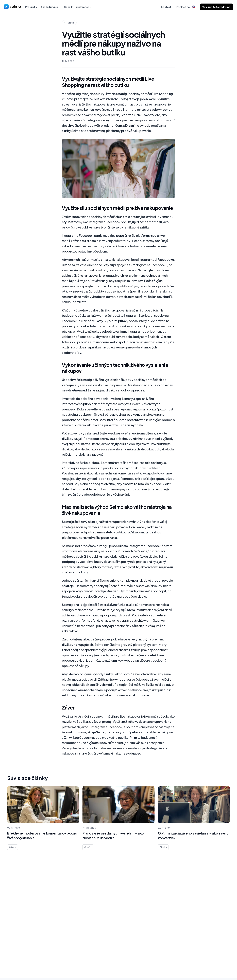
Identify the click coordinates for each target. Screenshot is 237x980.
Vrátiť (69, 23)
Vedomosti (84, 7)
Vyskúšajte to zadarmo (216, 7)
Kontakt (166, 7)
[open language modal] (195, 7)
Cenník (68, 7)
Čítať (13, 849)
